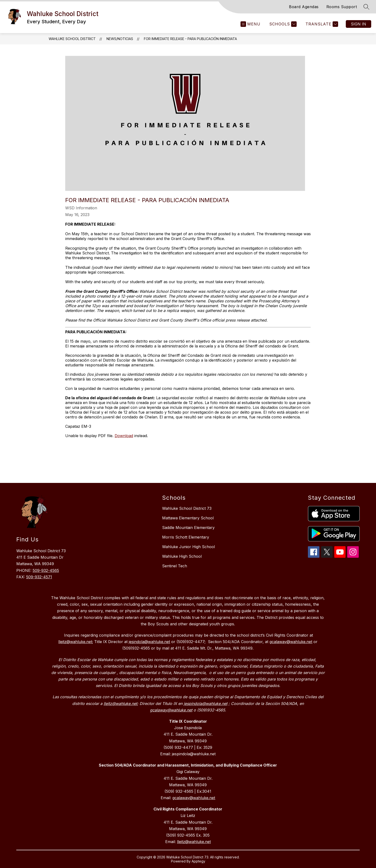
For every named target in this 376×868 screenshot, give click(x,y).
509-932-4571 (39, 577)
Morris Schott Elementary (186, 537)
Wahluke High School (182, 556)
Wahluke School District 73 (187, 508)
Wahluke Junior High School (188, 547)
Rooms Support (342, 7)
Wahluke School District (72, 39)
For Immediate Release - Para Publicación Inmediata (190, 39)
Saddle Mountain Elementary (188, 528)
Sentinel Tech (175, 566)
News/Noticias (120, 39)
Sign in (358, 24)
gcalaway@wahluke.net (194, 798)
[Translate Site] (321, 24)
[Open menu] (250, 24)
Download (124, 436)
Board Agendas (304, 7)
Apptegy (198, 861)
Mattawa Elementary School (188, 518)
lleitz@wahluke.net (194, 842)
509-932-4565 (46, 570)
